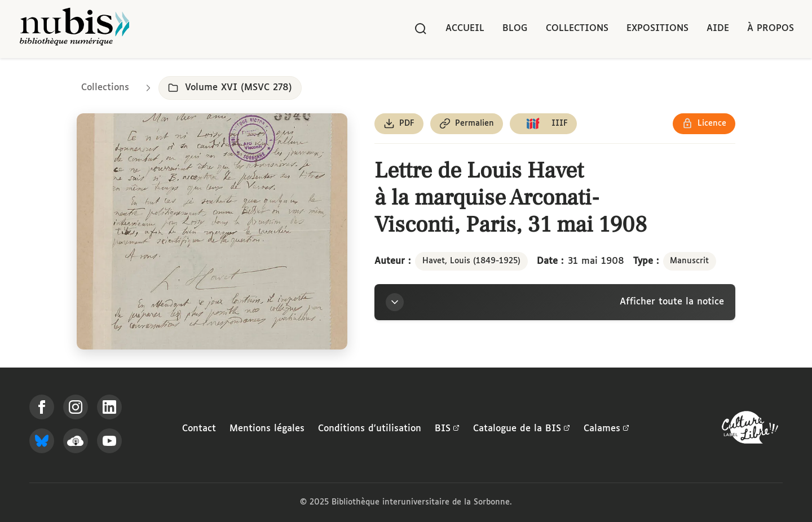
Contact (199, 429)
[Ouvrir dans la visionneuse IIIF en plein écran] (212, 231)
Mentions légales (267, 429)
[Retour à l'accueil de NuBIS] (74, 29)
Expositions (657, 28)
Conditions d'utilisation (370, 429)
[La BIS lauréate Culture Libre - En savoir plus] (750, 430)
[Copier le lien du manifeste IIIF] (543, 124)
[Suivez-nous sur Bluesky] (42, 441)
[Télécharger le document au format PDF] (399, 124)
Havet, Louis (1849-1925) (471, 261)
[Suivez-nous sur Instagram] (76, 407)
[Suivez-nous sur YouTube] (109, 441)
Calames (606, 429)
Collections (577, 28)
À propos (771, 28)
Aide (718, 28)
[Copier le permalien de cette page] (467, 124)
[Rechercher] (421, 29)
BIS (447, 429)
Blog (515, 28)
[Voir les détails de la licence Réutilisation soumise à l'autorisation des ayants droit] (704, 124)
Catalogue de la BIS (522, 429)
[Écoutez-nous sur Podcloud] (76, 441)
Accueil (465, 28)
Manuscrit (689, 261)
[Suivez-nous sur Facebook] (42, 407)
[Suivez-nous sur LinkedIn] (109, 407)
